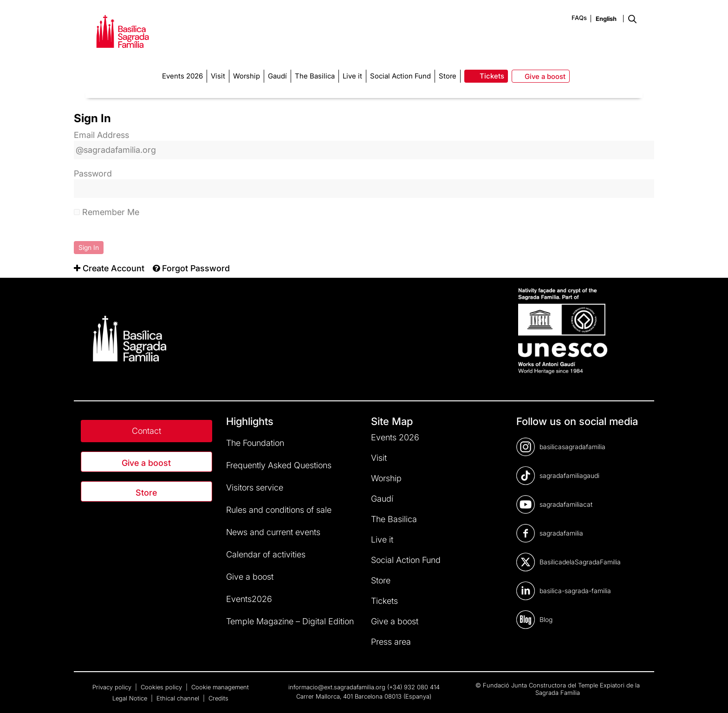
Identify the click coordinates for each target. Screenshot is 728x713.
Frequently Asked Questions (279, 465)
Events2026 (249, 599)
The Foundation (255, 443)
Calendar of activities (266, 554)
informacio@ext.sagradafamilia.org (337, 687)
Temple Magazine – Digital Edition (290, 621)
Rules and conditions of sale (279, 510)
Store (146, 493)
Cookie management (220, 687)
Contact (146, 431)
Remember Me (107, 212)
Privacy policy (113, 687)
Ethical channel (179, 698)
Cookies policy (162, 687)
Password (93, 173)
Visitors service (255, 487)
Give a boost (146, 463)
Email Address (101, 135)
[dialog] (711, 694)
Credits (218, 698)
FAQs (579, 18)
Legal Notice (131, 698)
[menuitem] (109, 268)
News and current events (273, 532)
